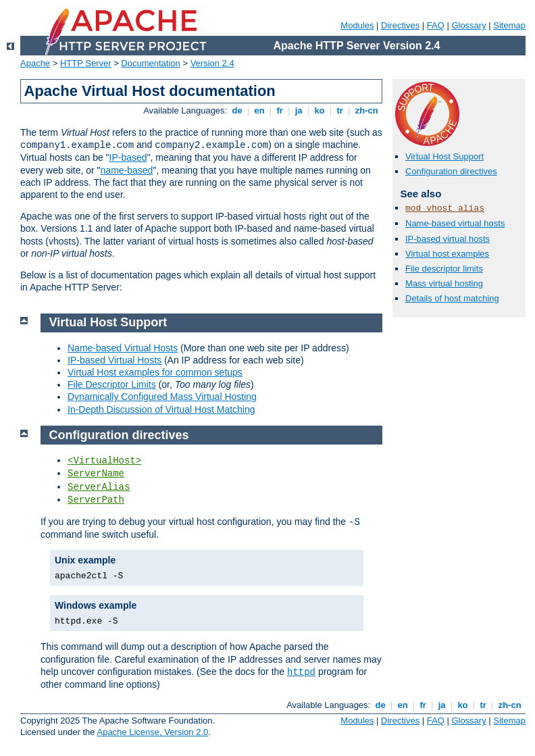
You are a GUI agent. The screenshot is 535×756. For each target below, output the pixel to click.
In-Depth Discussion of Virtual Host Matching (161, 409)
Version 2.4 (212, 63)
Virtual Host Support (444, 156)
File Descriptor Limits (112, 384)
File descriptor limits (444, 269)
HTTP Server (86, 63)
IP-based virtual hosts (448, 239)
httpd (301, 672)
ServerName (96, 474)
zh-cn (366, 110)
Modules (357, 25)
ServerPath (96, 500)
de (237, 110)
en (259, 110)
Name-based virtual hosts (455, 223)
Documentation (150, 63)
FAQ (436, 25)
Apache (35, 63)
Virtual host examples (447, 254)
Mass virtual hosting (444, 283)
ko (320, 110)
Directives (400, 25)
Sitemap (509, 25)
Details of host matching (452, 298)
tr (340, 110)
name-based (127, 170)
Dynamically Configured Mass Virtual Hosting (162, 397)
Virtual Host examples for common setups (155, 372)
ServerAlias (99, 487)
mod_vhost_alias (445, 208)
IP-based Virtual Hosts (114, 360)
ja (299, 110)
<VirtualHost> (104, 461)
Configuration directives (451, 171)
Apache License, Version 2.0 (152, 732)
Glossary (468, 25)
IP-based (128, 157)
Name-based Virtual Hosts (123, 348)
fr (280, 110)
